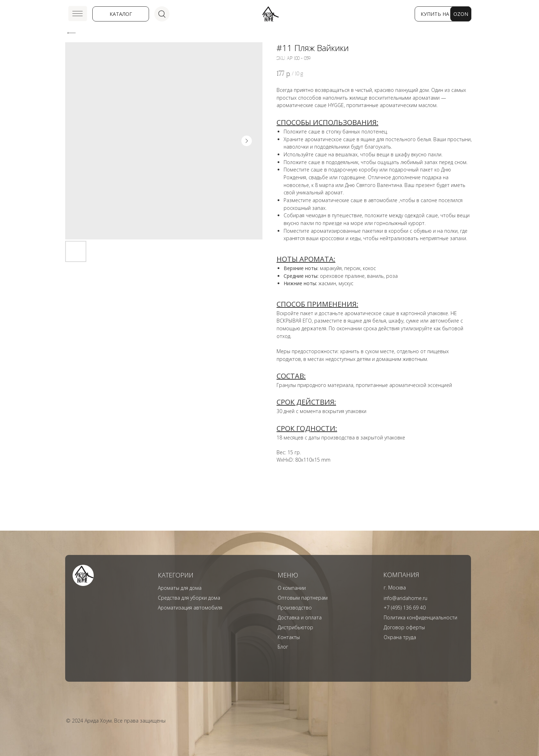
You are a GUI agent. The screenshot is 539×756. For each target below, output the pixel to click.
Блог (283, 647)
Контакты (289, 637)
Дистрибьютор (295, 627)
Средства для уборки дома (189, 598)
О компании (292, 588)
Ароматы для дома (180, 588)
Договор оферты (404, 627)
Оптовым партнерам (303, 598)
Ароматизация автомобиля (190, 608)
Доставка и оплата (300, 617)
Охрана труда (400, 637)
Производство (295, 608)
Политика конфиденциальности (420, 617)
